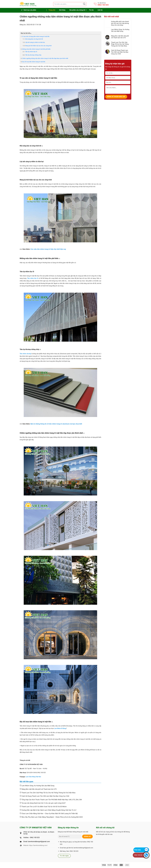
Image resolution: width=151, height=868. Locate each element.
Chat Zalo (137, 850)
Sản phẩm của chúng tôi (77, 10)
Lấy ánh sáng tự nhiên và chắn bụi (35, 42)
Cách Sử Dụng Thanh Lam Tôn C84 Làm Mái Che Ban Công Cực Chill (44, 796)
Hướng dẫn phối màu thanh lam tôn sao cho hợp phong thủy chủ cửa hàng (120, 23)
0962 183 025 (103, 5)
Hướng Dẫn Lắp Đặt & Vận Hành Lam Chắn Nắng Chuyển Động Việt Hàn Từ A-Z (48, 810)
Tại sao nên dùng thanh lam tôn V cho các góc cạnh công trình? (43, 803)
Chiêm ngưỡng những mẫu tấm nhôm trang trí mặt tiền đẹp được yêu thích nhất (45, 58)
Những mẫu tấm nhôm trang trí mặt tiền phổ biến (36, 49)
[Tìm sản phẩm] (70, 4)
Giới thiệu (62, 10)
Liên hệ (100, 10)
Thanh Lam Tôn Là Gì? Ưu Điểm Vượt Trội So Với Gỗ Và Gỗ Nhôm (43, 807)
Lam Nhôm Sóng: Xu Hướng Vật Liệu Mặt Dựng (37, 786)
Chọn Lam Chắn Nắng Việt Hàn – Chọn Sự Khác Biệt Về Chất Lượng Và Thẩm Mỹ (49, 813)
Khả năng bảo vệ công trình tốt (34, 39)
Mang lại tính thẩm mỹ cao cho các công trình (38, 46)
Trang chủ (52, 10)
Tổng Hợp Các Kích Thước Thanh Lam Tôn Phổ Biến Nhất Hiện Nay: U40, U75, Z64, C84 (51, 800)
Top (43, 146)
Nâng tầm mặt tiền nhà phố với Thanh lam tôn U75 (38, 789)
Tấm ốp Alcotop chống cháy (33, 55)
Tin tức (91, 10)
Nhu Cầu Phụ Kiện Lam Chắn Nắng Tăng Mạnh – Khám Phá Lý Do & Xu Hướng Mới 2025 (51, 817)
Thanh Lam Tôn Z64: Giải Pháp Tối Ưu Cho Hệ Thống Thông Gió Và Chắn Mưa (48, 793)
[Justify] (84, 4)
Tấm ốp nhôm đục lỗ (31, 52)
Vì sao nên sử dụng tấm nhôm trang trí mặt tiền (36, 36)
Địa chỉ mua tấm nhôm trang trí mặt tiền (34, 62)
